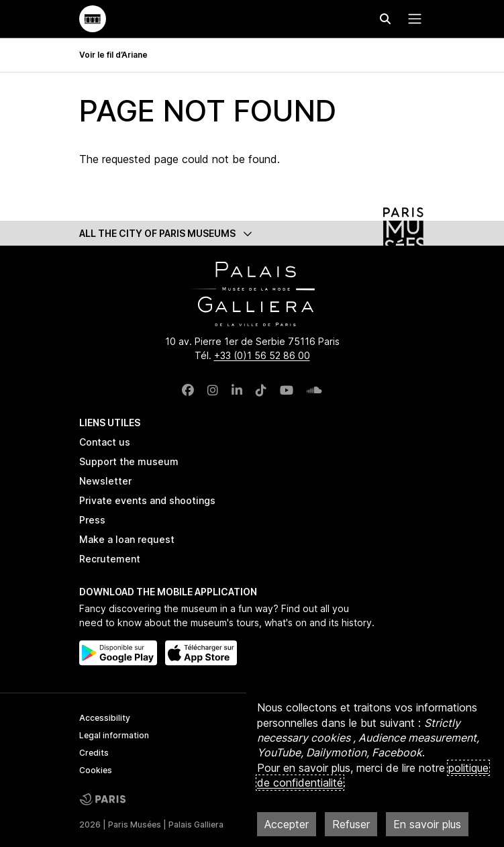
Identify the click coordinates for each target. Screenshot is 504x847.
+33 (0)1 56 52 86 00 (262, 355)
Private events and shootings (147, 500)
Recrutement (110, 559)
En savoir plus (427, 824)
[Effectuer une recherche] (385, 19)
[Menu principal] (412, 19)
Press (92, 520)
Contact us (105, 442)
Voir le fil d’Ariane (113, 55)
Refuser (351, 824)
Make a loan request (127, 539)
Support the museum (129, 461)
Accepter (287, 824)
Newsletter (105, 481)
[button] (252, 233)
